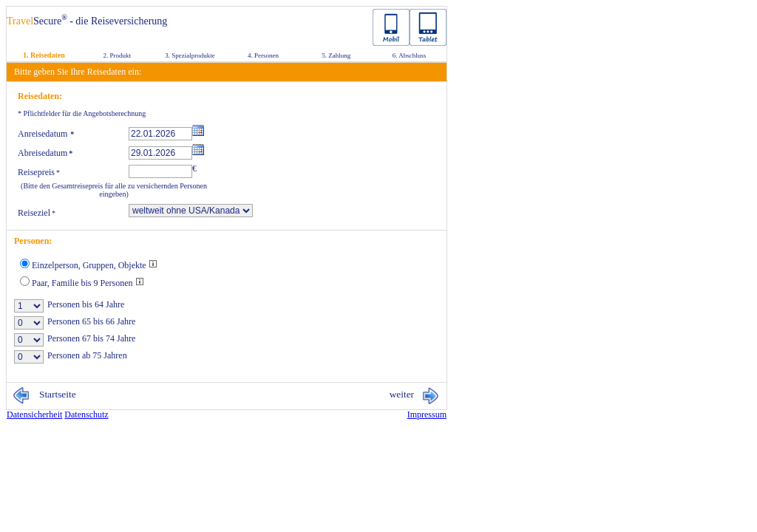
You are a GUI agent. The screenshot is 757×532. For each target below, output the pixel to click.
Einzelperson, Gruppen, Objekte (95, 265)
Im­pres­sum (427, 415)
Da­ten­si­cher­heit (34, 415)
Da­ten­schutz (86, 415)
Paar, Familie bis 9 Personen (88, 283)
